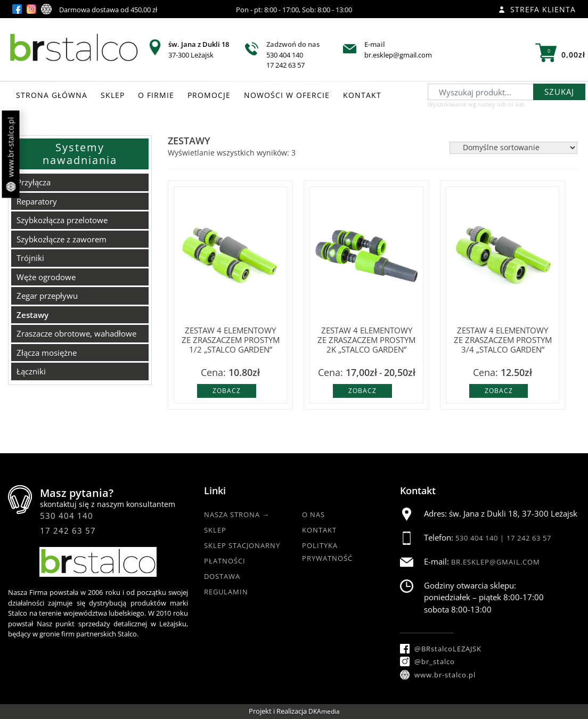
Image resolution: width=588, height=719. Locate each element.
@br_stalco (427, 661)
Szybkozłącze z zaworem (62, 239)
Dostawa (222, 576)
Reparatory (37, 201)
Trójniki (30, 258)
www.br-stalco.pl (11, 154)
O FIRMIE (156, 95)
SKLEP (113, 95)
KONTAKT (362, 95)
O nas (313, 514)
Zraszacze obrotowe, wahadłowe (76, 333)
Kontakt (319, 530)
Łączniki (31, 371)
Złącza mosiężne (47, 353)
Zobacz (227, 391)
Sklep (215, 530)
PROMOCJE (209, 95)
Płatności (225, 561)
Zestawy (32, 315)
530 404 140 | (481, 538)
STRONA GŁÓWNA (52, 95)
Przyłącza (34, 182)
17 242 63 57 (285, 65)
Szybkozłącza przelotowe (62, 220)
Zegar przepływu (47, 296)
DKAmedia (324, 711)
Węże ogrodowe (46, 277)
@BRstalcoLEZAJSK (441, 649)
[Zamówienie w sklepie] (513, 148)
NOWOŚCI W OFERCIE (287, 95)
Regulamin (226, 592)
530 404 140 (285, 55)
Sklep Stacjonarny (242, 545)
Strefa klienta (537, 9)
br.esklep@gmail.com (398, 55)
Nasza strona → (237, 514)
